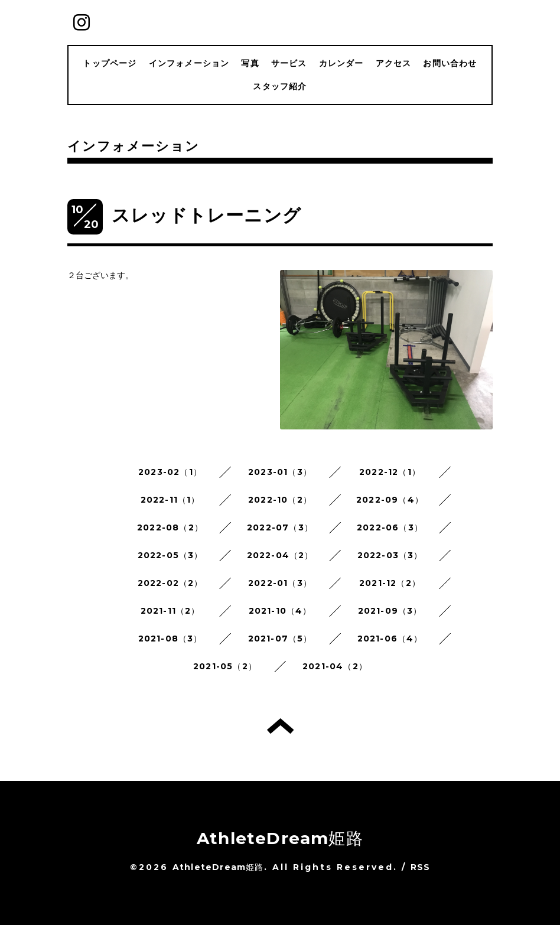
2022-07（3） (280, 527)
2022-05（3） (170, 555)
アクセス (394, 63)
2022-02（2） (170, 583)
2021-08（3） (170, 639)
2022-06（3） (390, 527)
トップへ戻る (280, 726)
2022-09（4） (390, 500)
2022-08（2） (170, 527)
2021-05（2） (225, 666)
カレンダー (341, 63)
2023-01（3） (280, 472)
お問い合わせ (450, 63)
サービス (289, 63)
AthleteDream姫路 (280, 838)
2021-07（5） (280, 639)
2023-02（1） (170, 472)
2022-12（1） (390, 472)
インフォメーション (189, 63)
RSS (421, 867)
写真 (250, 63)
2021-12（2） (390, 583)
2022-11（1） (170, 500)
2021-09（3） (390, 611)
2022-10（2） (280, 500)
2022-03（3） (390, 555)
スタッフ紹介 (280, 86)
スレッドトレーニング (206, 215)
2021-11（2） (170, 611)
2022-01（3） (280, 583)
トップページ (110, 63)
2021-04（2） (335, 666)
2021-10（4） (280, 611)
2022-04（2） (280, 555)
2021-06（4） (390, 639)
